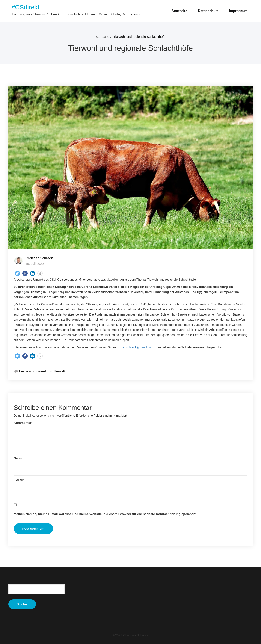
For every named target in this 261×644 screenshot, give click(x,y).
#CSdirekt (26, 7)
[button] (17, 273)
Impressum (238, 11)
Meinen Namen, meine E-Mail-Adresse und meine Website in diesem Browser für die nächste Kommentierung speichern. (106, 514)
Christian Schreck (39, 258)
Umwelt (60, 371)
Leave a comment (33, 371)
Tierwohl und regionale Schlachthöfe (139, 37)
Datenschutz (208, 11)
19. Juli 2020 (35, 264)
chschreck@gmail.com (138, 347)
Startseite (179, 11)
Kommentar (23, 423)
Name (19, 458)
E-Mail (19, 480)
